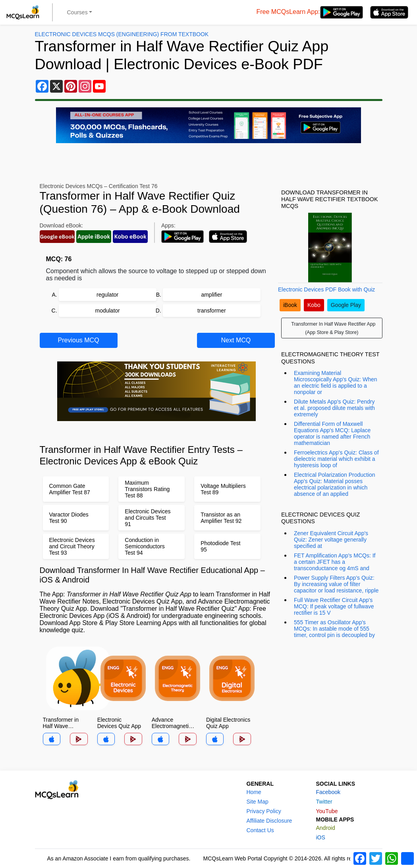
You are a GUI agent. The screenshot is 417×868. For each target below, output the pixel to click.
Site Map (258, 802)
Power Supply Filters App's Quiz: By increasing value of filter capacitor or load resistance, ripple (336, 584)
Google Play (346, 305)
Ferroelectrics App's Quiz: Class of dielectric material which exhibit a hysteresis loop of (336, 459)
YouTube (327, 811)
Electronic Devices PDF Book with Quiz (326, 289)
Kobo (314, 305)
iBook (290, 305)
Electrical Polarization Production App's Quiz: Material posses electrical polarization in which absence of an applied (335, 484)
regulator (107, 295)
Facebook (328, 792)
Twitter (324, 802)
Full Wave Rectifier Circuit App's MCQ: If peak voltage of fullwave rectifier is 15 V (334, 606)
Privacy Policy (264, 811)
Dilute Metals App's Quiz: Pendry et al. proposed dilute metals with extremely (334, 408)
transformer (212, 311)
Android (326, 828)
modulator (107, 311)
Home (254, 792)
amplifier (211, 295)
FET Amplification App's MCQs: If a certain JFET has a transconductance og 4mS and (335, 562)
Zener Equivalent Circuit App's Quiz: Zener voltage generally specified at (331, 540)
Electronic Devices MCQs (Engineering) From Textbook (122, 34)
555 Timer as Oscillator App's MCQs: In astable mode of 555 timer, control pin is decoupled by (334, 629)
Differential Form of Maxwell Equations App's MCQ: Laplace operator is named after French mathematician (332, 433)
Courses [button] (77, 12)
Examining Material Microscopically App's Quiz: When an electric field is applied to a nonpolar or (336, 383)
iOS (321, 837)
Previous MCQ (79, 340)
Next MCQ (236, 340)
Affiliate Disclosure (269, 821)
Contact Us (260, 830)
